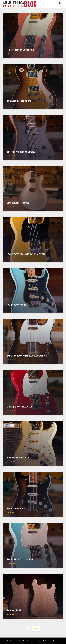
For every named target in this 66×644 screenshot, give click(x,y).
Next (36, 629)
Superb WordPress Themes (49, 641)
